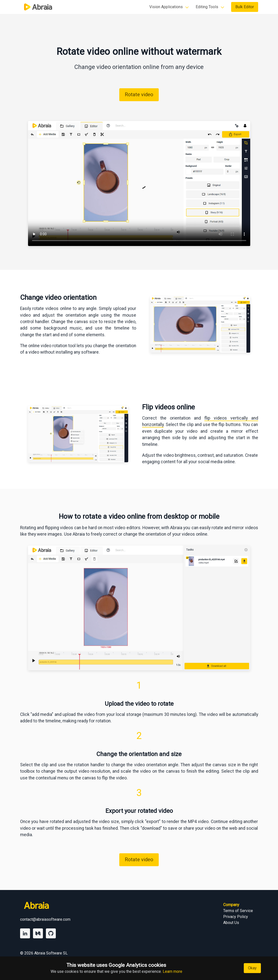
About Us (231, 923)
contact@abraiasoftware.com (45, 919)
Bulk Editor (245, 7)
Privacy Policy (236, 917)
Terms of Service (238, 911)
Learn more (172, 971)
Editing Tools (207, 7)
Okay (252, 968)
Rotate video (139, 94)
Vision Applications (166, 7)
